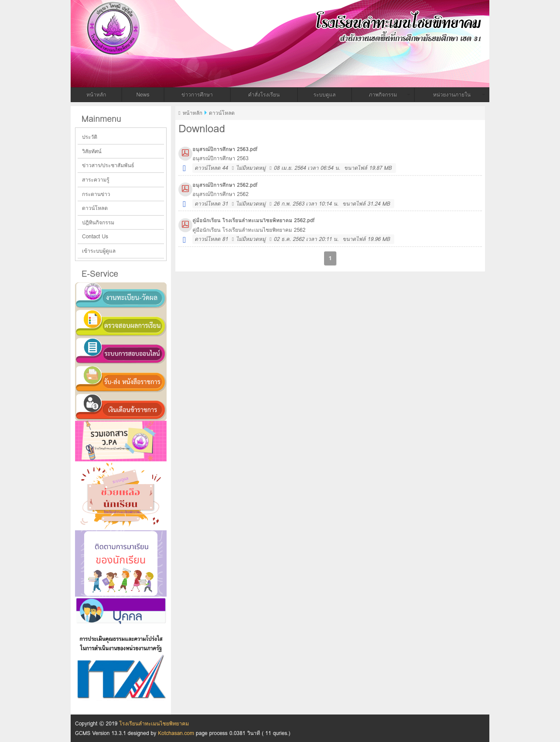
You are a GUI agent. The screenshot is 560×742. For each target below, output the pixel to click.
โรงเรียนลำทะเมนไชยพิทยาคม (215, 23)
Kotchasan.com (176, 733)
